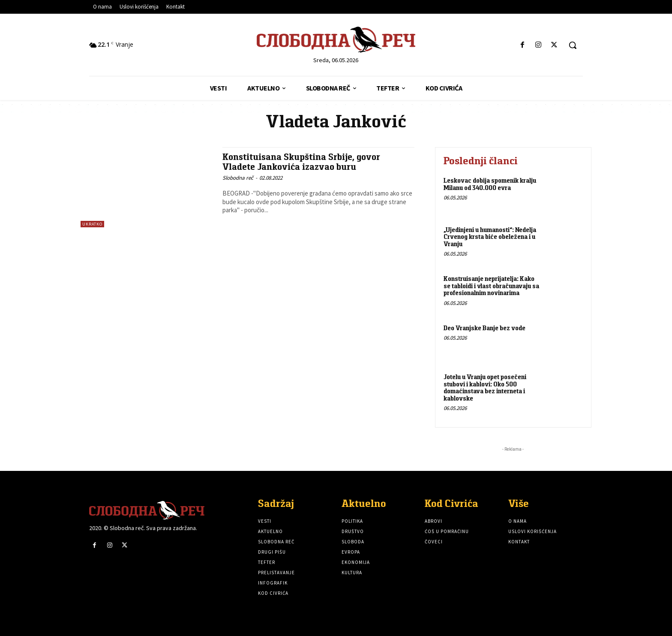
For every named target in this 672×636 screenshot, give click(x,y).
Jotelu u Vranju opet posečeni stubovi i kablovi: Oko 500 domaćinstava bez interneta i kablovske (485, 387)
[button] (573, 45)
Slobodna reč (238, 178)
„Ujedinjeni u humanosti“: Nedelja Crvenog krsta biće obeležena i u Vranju (490, 237)
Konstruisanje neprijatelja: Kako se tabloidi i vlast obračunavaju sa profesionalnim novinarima (491, 286)
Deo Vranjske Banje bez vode (484, 328)
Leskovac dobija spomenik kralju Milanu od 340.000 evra (490, 184)
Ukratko (92, 224)
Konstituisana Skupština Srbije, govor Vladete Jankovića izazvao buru (301, 162)
